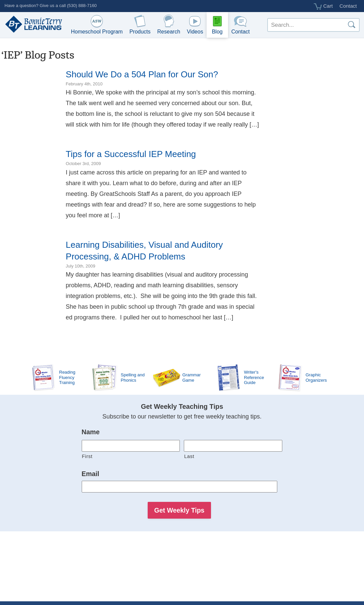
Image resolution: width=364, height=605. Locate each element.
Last (189, 456)
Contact (348, 6)
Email (91, 474)
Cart (323, 6)
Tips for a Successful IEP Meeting (131, 154)
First (87, 456)
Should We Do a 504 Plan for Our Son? (142, 74)
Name (91, 432)
